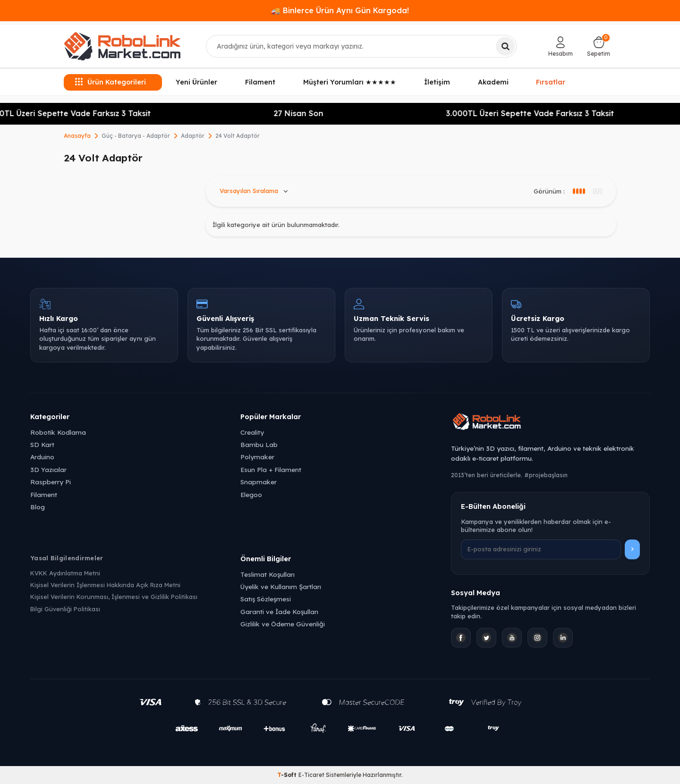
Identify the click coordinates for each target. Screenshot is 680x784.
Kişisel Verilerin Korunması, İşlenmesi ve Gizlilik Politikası (114, 597)
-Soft (288, 775)
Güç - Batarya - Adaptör (136, 136)
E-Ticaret (311, 775)
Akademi (493, 82)
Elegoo (251, 494)
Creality (252, 432)
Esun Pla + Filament (271, 469)
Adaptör (193, 136)
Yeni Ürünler (196, 82)
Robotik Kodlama (58, 432)
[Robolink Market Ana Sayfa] (550, 423)
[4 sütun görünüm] (597, 191)
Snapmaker (259, 482)
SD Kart (42, 444)
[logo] (122, 46)
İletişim (437, 82)
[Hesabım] (561, 46)
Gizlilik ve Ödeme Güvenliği (283, 624)
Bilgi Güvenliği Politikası (65, 609)
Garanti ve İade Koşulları (279, 611)
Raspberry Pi (51, 482)
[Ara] (505, 46)
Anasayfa (77, 136)
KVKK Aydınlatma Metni (65, 573)
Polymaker (257, 457)
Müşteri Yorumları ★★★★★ (350, 82)
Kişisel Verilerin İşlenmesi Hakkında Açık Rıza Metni (105, 585)
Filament (260, 82)
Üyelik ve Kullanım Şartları (281, 586)
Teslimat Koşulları (268, 574)
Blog (38, 507)
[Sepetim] (599, 46)
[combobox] (361, 46)
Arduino (42, 457)
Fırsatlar (551, 81)
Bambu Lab (259, 444)
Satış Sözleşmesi (266, 599)
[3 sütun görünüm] (578, 191)
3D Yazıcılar (48, 469)
